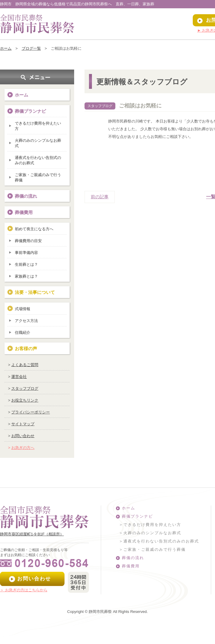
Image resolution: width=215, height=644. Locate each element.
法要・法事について (35, 292)
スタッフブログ (25, 388)
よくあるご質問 (25, 365)
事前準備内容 (26, 253)
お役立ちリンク (25, 400)
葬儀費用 (24, 212)
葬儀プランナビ (137, 516)
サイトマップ (23, 424)
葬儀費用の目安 (28, 241)
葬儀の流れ (26, 196)
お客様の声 (26, 348)
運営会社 (19, 377)
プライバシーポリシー (31, 412)
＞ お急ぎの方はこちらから (24, 590)
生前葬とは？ (26, 264)
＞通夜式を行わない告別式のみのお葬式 (159, 541)
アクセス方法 (26, 321)
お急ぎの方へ (23, 448)
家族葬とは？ (26, 276)
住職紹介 (23, 333)
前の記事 (100, 197)
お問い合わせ (23, 436)
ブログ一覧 (31, 48)
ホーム (6, 48)
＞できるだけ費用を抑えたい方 (150, 525)
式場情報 (23, 309)
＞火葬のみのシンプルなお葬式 (150, 533)
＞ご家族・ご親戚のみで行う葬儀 (152, 549)
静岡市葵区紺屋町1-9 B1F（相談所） (32, 534)
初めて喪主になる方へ (34, 229)
